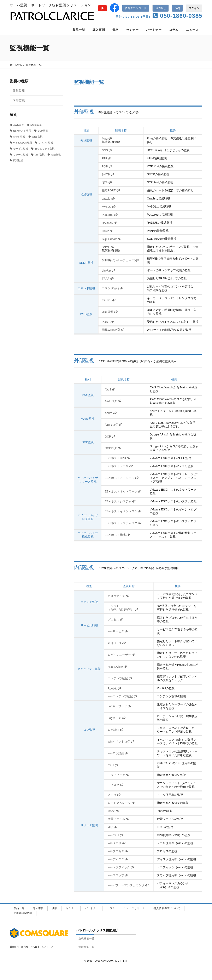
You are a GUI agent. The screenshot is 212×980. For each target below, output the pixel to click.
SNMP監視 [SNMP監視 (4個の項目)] (19, 137)
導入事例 (38, 908)
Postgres (110, 215)
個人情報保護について (167, 908)
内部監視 (19, 100)
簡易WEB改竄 (113, 330)
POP (107, 166)
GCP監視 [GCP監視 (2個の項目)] (43, 131)
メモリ (114, 795)
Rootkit (114, 688)
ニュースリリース (134, 908)
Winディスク (118, 859)
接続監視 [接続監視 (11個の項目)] (56, 155)
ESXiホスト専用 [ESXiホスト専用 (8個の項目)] (22, 131)
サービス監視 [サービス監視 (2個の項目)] (21, 149)
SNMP (108, 247)
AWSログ (113, 401)
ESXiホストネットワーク (123, 491)
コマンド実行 (113, 288)
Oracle (108, 199)
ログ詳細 (116, 730)
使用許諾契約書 (23, 913)
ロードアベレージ (121, 803)
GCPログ (113, 448)
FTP (107, 158)
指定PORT (111, 190)
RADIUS (110, 223)
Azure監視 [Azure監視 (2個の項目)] (36, 125)
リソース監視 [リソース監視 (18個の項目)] (21, 155)
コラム (111, 908)
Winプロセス (118, 851)
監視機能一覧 (87, 939)
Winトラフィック (121, 867)
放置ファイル (119, 819)
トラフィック (119, 775)
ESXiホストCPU (118, 458)
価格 (55, 908)
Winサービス (118, 631)
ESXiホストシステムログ (123, 523)
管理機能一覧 (87, 947)
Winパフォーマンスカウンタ (128, 885)
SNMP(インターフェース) (120, 260)
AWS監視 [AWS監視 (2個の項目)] (19, 125)
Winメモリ (117, 843)
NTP (107, 183)
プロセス (116, 619)
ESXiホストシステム (120, 501)
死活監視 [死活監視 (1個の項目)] (18, 160)
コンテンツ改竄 (120, 678)
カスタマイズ (119, 596)
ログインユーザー (121, 655)
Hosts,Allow (117, 667)
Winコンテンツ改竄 (123, 696)
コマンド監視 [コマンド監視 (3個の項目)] (46, 143)
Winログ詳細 (118, 753)
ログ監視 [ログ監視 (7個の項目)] (40, 155)
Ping (107, 139)
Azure (111, 413)
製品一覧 (19, 908)
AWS (110, 389)
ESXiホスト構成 (117, 535)
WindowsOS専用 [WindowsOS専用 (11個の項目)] (23, 143)
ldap (113, 827)
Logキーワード (120, 706)
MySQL (109, 207)
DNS (107, 150)
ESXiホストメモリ (119, 466)
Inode (113, 811)
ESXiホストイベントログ (123, 511)
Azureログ (114, 425)
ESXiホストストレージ (122, 478)
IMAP (108, 231)
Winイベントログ (121, 742)
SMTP (108, 174)
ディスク (116, 785)
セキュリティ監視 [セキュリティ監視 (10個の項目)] (45, 149)
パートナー (92, 908)
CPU (113, 765)
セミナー (71, 908)
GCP (110, 437)
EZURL (109, 300)
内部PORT (117, 643)
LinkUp (109, 271)
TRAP (108, 279)
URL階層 (110, 312)
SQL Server (112, 239)
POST (108, 322)
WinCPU (115, 835)
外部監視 (19, 91)
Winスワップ (118, 875)
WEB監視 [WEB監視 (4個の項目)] (37, 137)
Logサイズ (117, 718)
